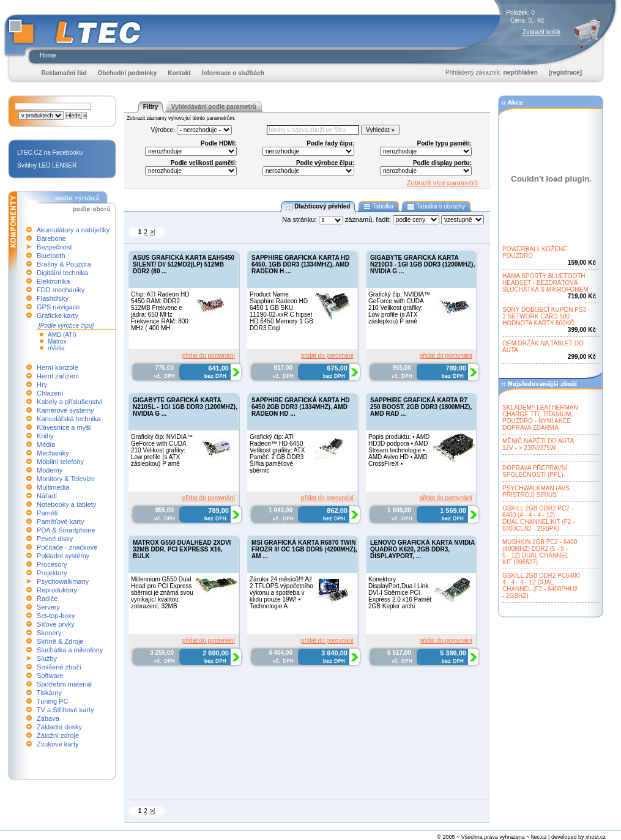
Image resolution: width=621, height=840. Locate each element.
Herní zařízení (58, 376)
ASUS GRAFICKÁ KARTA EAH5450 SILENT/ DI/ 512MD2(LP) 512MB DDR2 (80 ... (184, 264)
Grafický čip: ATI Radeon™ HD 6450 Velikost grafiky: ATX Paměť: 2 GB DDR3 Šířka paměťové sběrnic (277, 454)
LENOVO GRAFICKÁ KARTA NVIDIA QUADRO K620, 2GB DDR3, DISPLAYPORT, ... (422, 549)
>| (152, 232)
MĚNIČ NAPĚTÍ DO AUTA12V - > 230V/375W (538, 444)
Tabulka (378, 207)
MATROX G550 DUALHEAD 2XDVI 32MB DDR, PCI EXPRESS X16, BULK (182, 549)
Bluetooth (51, 256)
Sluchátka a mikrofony (70, 650)
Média (46, 444)
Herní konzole (58, 367)
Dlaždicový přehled (318, 207)
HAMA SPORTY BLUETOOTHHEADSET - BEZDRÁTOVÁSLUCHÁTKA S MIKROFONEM (545, 283)
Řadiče (47, 599)
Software (50, 676)
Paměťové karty (61, 521)
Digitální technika (62, 273)
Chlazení (50, 393)
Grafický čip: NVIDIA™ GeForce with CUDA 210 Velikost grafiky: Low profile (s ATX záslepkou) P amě (399, 308)
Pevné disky (55, 539)
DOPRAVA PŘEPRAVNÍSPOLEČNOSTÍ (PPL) (535, 471)
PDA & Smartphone (66, 530)
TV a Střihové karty (65, 710)
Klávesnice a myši (64, 427)
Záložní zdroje (58, 735)
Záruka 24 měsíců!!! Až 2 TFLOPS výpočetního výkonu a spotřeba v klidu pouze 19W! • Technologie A (281, 593)
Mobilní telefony (60, 462)
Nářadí (47, 496)
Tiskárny (49, 693)
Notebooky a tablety (66, 504)
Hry (42, 385)
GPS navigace (58, 307)
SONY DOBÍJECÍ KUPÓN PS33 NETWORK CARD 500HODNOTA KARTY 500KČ (544, 316)
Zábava (48, 718)
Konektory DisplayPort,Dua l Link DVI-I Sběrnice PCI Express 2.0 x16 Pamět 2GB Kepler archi (400, 593)
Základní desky (59, 727)
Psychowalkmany (63, 581)
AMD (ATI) (62, 335)
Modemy (50, 470)
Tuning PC (53, 701)
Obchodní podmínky (128, 73)
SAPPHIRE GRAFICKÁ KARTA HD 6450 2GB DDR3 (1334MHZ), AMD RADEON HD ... (301, 407)
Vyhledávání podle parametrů (214, 107)
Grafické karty (58, 315)
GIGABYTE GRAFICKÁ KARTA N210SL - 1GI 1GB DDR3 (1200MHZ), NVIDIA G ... (185, 407)
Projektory (52, 573)
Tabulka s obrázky (436, 207)
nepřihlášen (521, 72)
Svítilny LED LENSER (47, 165)
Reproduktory (57, 590)
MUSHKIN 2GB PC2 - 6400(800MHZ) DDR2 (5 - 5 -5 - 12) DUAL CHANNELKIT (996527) (540, 552)
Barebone (51, 238)
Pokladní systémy (63, 556)
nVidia (56, 348)
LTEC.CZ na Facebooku (50, 153)
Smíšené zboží (59, 667)
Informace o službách (233, 73)
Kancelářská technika (69, 419)
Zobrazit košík (541, 32)
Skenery (49, 633)
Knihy (45, 436)
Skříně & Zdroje (60, 641)
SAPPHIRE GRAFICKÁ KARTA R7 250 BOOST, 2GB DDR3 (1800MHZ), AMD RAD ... (421, 407)
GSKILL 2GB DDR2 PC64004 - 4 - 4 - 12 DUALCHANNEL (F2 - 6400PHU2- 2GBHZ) (541, 586)
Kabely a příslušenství (70, 402)
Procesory (52, 564)
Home (48, 55)
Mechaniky (53, 453)
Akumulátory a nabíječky (73, 230)
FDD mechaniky (61, 290)
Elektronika (53, 281)
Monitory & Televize (66, 479)
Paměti (47, 513)
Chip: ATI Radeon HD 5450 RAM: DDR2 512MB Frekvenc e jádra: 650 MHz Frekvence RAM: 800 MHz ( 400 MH (160, 311)
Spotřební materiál (64, 684)
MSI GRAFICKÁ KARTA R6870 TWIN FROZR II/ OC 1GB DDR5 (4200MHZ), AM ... (304, 549)
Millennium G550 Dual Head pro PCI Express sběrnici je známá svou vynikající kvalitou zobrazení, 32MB (162, 593)
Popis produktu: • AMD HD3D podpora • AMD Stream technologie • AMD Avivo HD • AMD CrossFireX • (399, 450)
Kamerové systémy (65, 410)
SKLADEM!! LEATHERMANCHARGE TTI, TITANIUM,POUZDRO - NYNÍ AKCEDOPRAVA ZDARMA (540, 418)
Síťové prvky (56, 624)
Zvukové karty (58, 744)
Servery (48, 607)
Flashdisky (53, 298)
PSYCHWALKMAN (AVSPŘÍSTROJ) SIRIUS (536, 492)
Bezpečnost (54, 247)
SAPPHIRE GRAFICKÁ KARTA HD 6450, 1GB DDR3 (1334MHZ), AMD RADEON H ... (301, 264)
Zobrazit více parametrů (442, 183)
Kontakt (179, 73)
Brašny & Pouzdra (64, 264)
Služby (47, 658)
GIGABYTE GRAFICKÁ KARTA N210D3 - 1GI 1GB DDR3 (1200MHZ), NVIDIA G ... (422, 264)
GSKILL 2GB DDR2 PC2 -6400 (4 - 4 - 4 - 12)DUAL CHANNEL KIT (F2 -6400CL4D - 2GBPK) (539, 518)
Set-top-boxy (56, 616)
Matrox (57, 341)
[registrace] (565, 72)
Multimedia (53, 487)
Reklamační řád (64, 73)
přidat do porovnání (209, 356)
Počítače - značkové (67, 547)
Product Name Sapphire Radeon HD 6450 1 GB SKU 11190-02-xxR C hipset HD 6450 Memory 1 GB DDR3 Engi (281, 311)
